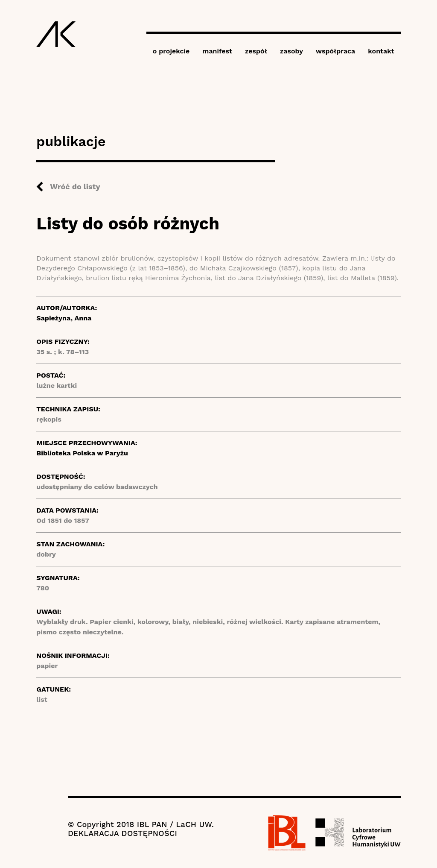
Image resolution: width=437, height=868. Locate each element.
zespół (256, 51)
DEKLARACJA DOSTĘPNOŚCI (122, 833)
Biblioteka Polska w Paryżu (82, 453)
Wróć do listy (75, 186)
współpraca (335, 51)
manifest (217, 51)
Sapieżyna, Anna (64, 318)
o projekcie (171, 51)
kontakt (381, 51)
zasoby (291, 51)
